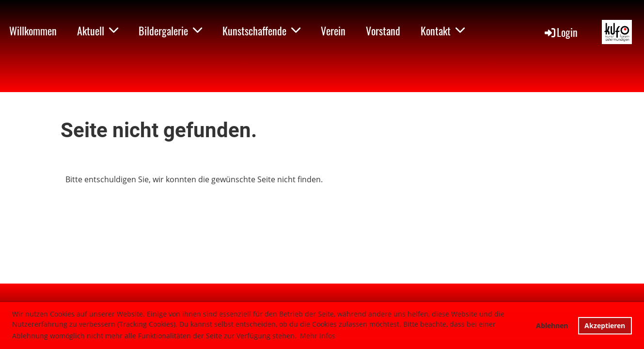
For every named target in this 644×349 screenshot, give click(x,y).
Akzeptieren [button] (605, 325)
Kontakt (443, 31)
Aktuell (98, 31)
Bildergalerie (170, 31)
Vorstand (383, 31)
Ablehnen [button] (552, 325)
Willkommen (33, 31)
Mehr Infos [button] (318, 336)
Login (560, 32)
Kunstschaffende (261, 31)
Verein (333, 31)
